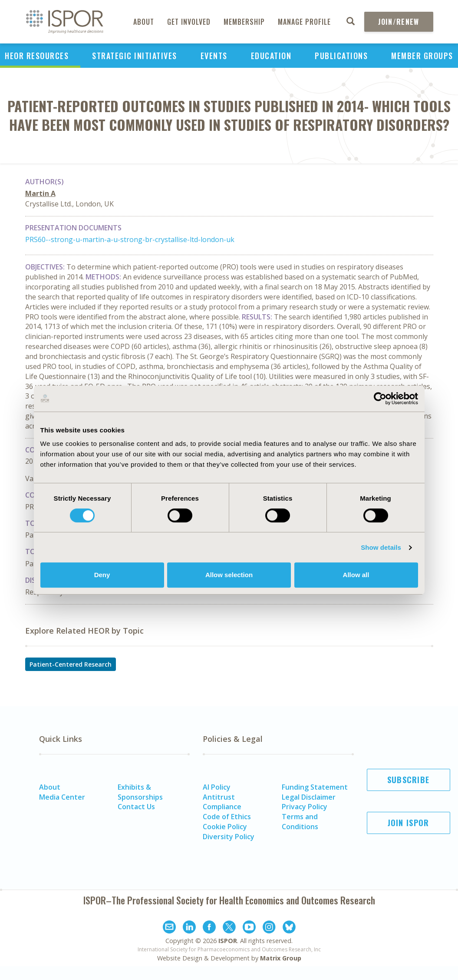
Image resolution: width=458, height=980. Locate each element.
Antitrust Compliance (222, 802)
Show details (381, 547)
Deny (102, 575)
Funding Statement (315, 787)
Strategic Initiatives (135, 56)
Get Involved (189, 22)
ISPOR (228, 941)
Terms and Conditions (300, 822)
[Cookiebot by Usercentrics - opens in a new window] (380, 399)
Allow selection (229, 575)
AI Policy (217, 787)
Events (214, 56)
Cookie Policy (225, 827)
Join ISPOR (409, 823)
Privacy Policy (305, 807)
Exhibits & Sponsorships (140, 792)
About (144, 22)
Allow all (356, 575)
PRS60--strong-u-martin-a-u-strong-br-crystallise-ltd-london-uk (130, 239)
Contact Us (136, 807)
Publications (341, 56)
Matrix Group (281, 958)
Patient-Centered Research (71, 664)
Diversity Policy (229, 837)
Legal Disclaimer (309, 797)
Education (271, 56)
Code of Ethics (227, 817)
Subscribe (409, 780)
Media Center (62, 797)
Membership (244, 22)
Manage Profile (304, 22)
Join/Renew (399, 22)
